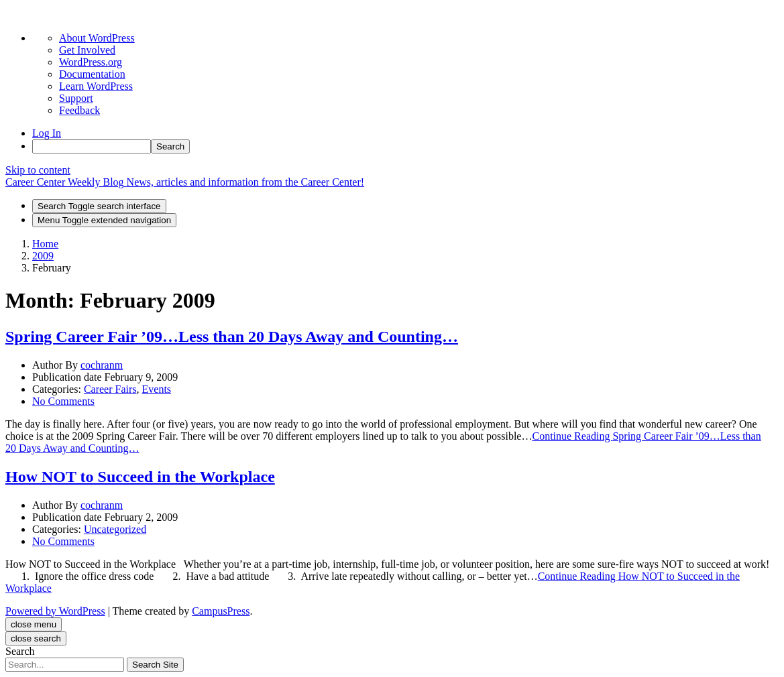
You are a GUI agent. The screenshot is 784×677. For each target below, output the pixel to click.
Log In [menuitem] (47, 133)
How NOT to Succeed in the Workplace (140, 477)
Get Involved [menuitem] (87, 50)
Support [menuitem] (76, 98)
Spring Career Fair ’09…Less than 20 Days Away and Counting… (232, 336)
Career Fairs (110, 389)
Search (20, 651)
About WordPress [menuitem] (97, 38)
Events (157, 389)
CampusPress (221, 611)
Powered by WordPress (55, 611)
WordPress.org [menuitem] (91, 62)
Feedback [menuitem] (79, 110)
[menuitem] (405, 146)
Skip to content (38, 170)
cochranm (102, 365)
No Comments (63, 401)
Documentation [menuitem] (92, 74)
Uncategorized (115, 529)
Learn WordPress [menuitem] (96, 86)
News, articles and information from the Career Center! (246, 182)
